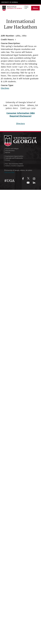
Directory (20, 124)
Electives (5, 88)
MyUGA (8, 152)
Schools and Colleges (12, 149)
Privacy (8, 160)
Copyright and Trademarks (14, 158)
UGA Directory (10, 151)
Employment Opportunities (14, 156)
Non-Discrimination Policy (14, 164)
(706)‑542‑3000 (9, 172)
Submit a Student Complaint (14, 166)
